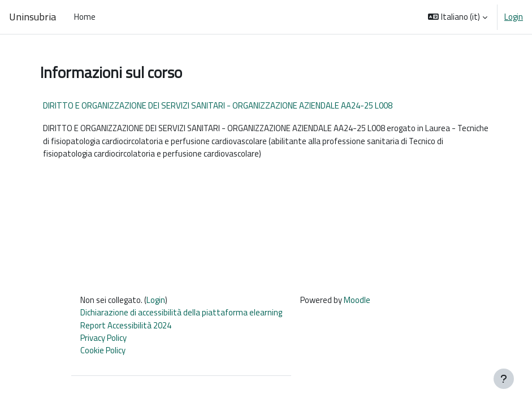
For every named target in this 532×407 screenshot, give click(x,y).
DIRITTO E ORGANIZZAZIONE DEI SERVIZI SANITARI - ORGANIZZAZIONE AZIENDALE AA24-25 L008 (218, 105)
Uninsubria (33, 17)
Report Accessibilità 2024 (126, 325)
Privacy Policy (103, 338)
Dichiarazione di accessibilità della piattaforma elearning (181, 312)
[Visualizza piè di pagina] (504, 379)
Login (514, 17)
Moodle (357, 300)
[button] (458, 17)
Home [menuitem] (85, 17)
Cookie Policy (103, 350)
